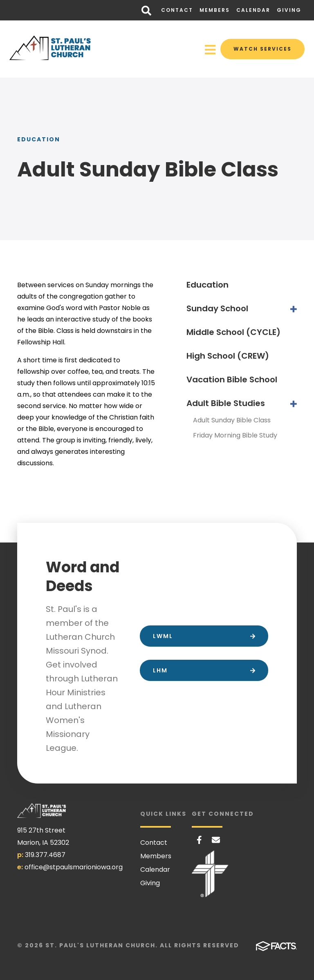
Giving (289, 10)
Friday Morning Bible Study (235, 435)
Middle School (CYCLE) (233, 332)
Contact (177, 10)
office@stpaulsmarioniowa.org (74, 867)
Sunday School (217, 308)
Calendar (253, 10)
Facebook (199, 840)
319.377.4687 (45, 855)
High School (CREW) (228, 356)
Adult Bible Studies (226, 403)
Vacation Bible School (232, 379)
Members (215, 10)
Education (207, 285)
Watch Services (262, 49)
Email (216, 840)
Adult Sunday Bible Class (232, 420)
